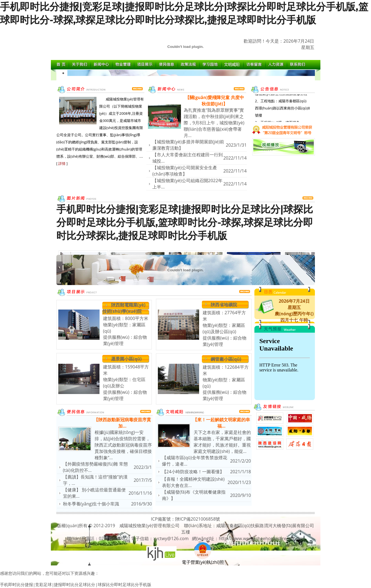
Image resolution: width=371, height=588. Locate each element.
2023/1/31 (236, 145)
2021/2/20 (241, 461)
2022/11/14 (235, 158)
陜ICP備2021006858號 (198, 519)
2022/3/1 (143, 467)
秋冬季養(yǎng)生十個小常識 (91, 504)
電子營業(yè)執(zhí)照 (203, 560)
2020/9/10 (241, 495)
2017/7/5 (143, 480)
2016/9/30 (142, 504)
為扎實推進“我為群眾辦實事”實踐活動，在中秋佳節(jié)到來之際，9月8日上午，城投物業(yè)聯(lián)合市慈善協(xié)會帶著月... (214, 123)
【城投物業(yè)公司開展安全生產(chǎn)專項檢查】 (185, 171)
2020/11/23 (239, 482)
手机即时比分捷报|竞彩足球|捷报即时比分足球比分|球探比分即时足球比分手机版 (76, 584)
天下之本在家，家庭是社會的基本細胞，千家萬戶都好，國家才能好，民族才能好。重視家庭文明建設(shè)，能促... (222, 442)
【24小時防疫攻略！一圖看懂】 (193, 472)
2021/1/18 (241, 472)
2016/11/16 (140, 493)
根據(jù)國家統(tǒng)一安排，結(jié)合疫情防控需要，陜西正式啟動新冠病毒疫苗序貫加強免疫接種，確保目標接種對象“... (123, 445)
